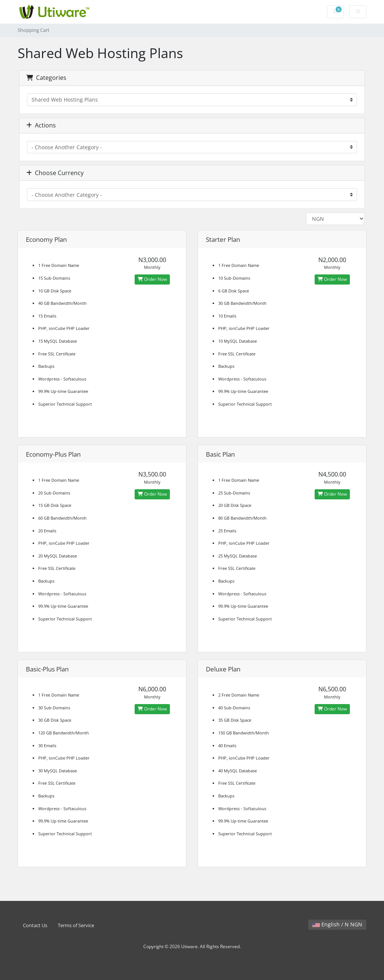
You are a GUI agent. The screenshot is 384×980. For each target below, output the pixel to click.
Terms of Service (76, 925)
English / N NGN (337, 924)
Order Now (152, 279)
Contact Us (35, 925)
